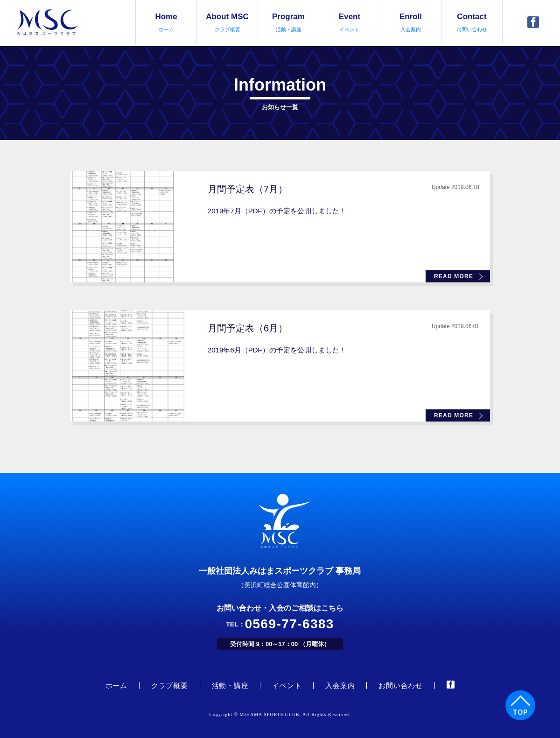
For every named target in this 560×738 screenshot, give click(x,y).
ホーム (116, 685)
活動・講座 (230, 685)
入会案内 (340, 685)
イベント (287, 685)
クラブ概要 (170, 685)
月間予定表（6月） (248, 328)
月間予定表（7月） (248, 189)
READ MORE (454, 276)
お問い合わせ (401, 685)
